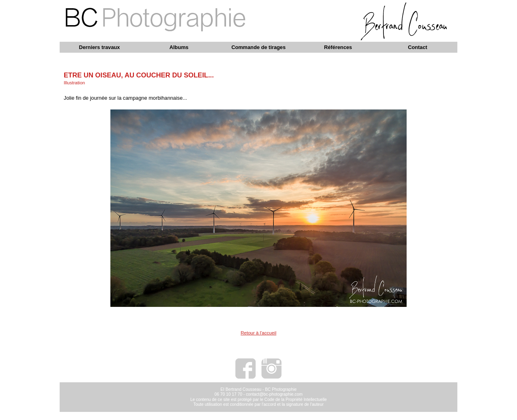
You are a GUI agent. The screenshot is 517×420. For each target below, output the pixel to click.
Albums (179, 47)
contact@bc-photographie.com (274, 394)
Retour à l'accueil (258, 333)
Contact (418, 47)
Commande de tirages (258, 47)
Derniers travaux (99, 47)
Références (338, 47)
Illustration (74, 83)
